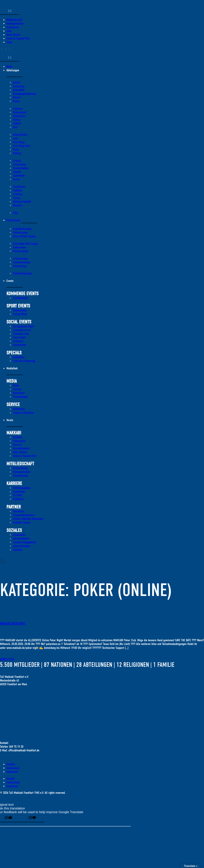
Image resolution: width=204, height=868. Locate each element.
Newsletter (7, 659)
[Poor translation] (32, 818)
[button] (3, 561)
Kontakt (11, 764)
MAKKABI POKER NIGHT (13, 623)
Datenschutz (13, 768)
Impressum (12, 772)
